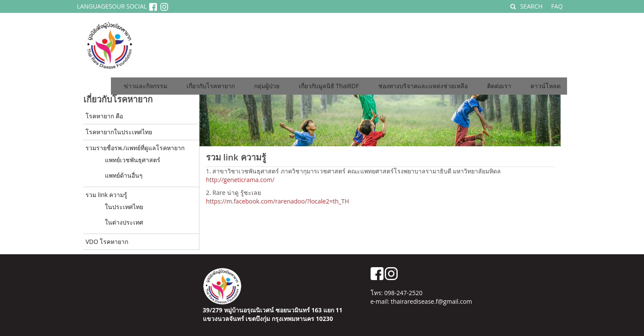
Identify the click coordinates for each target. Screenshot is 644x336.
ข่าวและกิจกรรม (146, 86)
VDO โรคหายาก (107, 242)
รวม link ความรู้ (106, 195)
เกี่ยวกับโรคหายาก (211, 86)
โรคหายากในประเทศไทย (119, 132)
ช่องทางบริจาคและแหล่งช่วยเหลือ (423, 86)
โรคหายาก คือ (104, 116)
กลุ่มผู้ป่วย (267, 86)
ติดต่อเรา (499, 86)
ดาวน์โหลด (546, 86)
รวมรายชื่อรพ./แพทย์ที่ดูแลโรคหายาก (135, 148)
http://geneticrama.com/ (240, 180)
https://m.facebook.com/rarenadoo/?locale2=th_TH (278, 201)
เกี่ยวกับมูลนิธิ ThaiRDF (329, 86)
